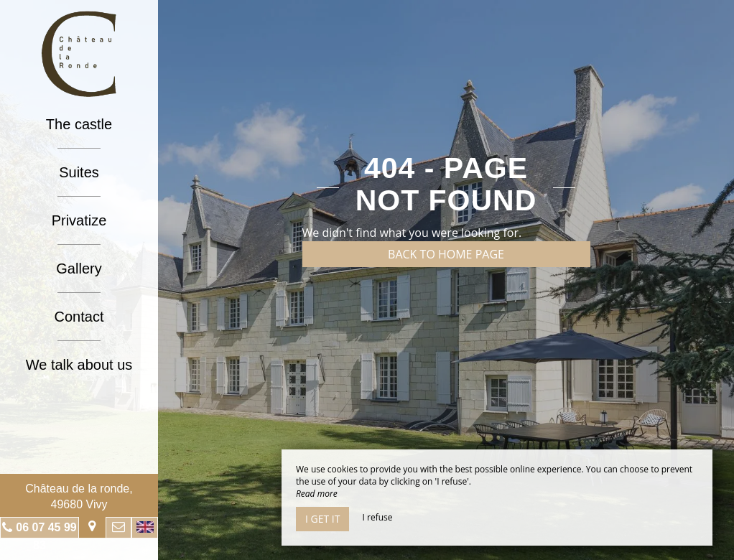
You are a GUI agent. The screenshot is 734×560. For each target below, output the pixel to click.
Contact (79, 317)
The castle (79, 124)
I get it (322, 519)
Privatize (79, 220)
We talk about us (79, 365)
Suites (79, 172)
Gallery (79, 269)
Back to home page (446, 254)
